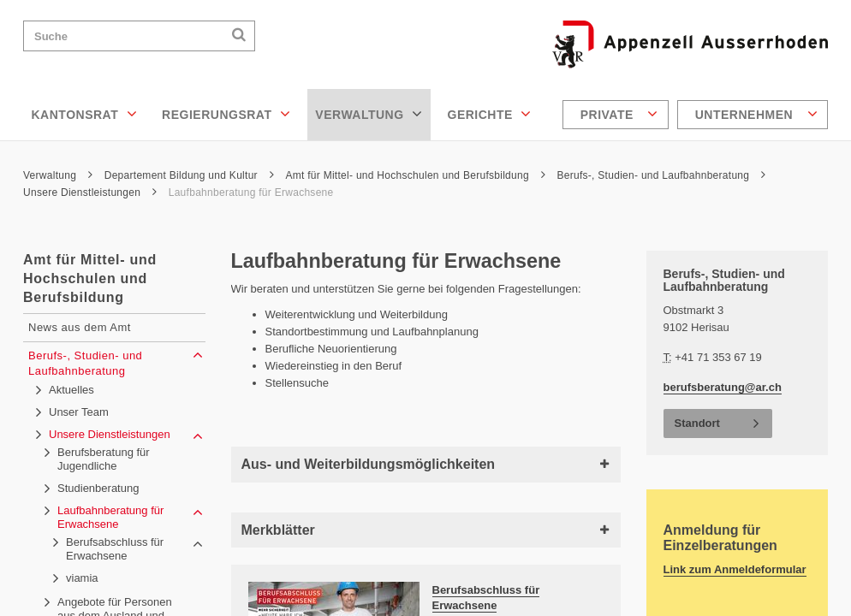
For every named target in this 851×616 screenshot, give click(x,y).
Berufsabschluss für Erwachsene (486, 598)
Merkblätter (426, 530)
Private (619, 114)
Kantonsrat (85, 114)
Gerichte (490, 114)
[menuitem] (618, 115)
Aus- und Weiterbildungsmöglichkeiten (426, 464)
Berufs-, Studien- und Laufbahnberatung (661, 175)
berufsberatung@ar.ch (723, 387)
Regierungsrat (226, 114)
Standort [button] (697, 423)
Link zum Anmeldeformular (735, 569)
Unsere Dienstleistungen (90, 192)
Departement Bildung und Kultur (189, 175)
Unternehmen (756, 114)
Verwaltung (369, 114)
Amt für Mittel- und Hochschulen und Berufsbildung (415, 175)
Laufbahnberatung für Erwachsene (251, 192)
